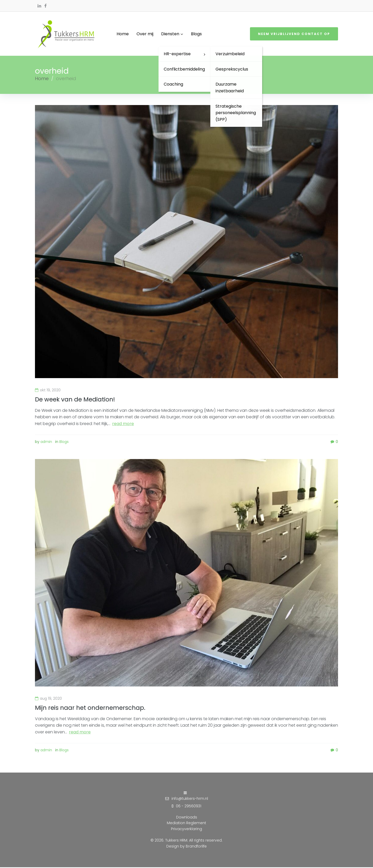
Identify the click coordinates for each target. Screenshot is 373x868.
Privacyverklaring (187, 829)
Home (42, 79)
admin (46, 443)
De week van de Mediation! (76, 400)
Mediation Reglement (187, 824)
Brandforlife (196, 847)
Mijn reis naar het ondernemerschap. (92, 708)
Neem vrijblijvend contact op (294, 34)
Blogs (64, 443)
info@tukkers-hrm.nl (190, 799)
